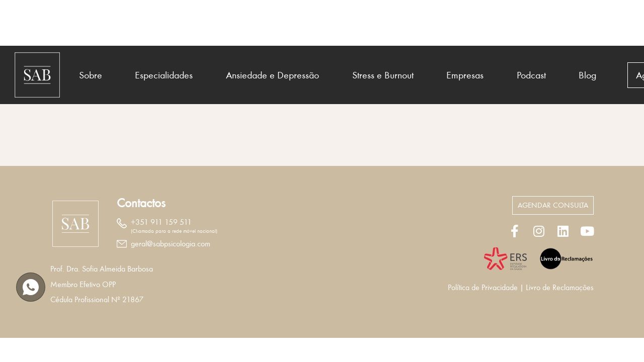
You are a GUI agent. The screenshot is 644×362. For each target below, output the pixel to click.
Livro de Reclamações (560, 288)
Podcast (531, 75)
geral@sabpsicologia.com (171, 244)
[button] (553, 205)
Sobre (91, 75)
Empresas (465, 75)
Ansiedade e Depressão (272, 75)
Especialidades (164, 75)
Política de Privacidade (483, 288)
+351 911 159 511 (161, 222)
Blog (588, 75)
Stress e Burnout (383, 75)
